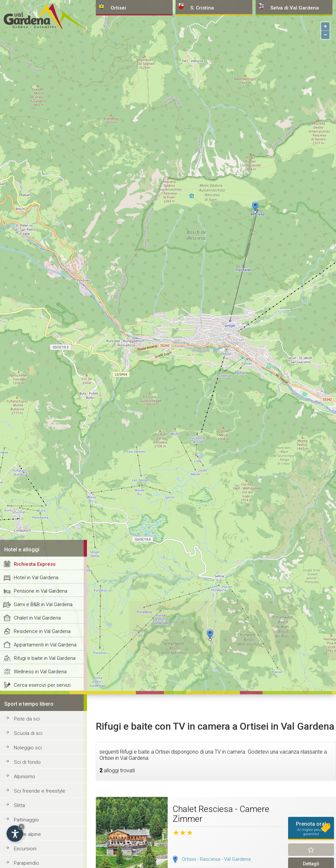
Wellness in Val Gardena (40, 672)
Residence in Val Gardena (42, 631)
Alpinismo (24, 777)
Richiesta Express (35, 564)
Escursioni (25, 849)
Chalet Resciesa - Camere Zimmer (221, 814)
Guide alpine (27, 834)
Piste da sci (27, 719)
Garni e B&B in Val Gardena (43, 604)
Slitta (19, 805)
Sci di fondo (27, 762)
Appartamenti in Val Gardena (45, 645)
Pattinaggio (26, 820)
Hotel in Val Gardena (36, 578)
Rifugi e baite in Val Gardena (45, 658)
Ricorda (311, 850)
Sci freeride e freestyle (40, 791)
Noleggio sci (28, 748)
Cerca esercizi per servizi (42, 685)
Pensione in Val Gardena (41, 591)
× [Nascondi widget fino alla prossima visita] (21, 827)
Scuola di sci (28, 733)
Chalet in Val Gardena (37, 618)
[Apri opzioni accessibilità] (15, 834)
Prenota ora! (311, 829)
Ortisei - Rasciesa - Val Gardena (216, 859)
